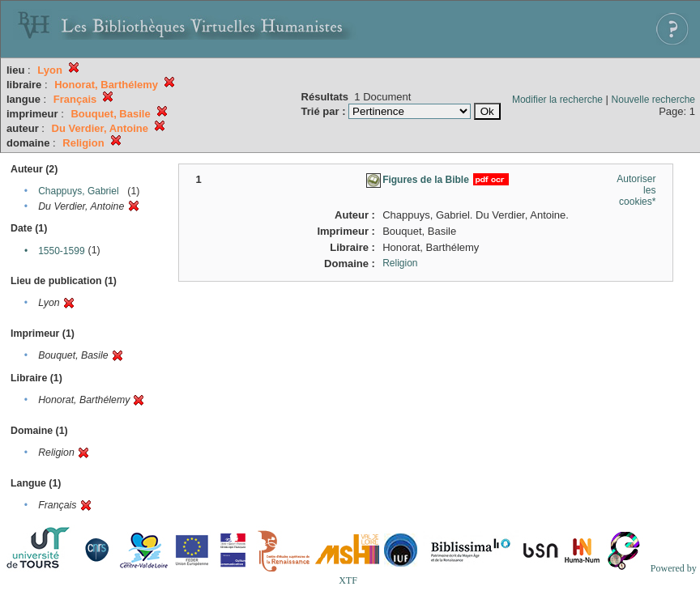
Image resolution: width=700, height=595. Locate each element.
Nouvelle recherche (653, 100)
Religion (400, 263)
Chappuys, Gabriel (78, 191)
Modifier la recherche (557, 100)
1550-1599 (61, 251)
